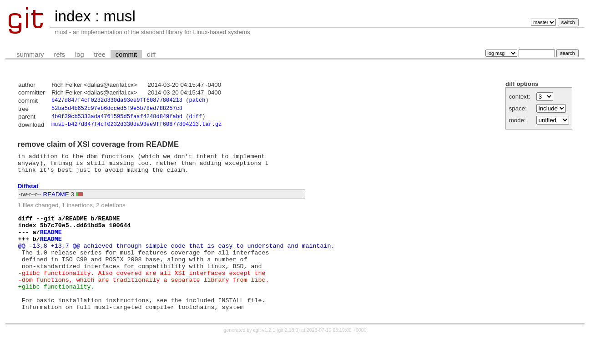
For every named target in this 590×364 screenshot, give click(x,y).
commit (126, 55)
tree (100, 55)
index (73, 16)
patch (197, 101)
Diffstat (28, 193)
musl (119, 16)
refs (60, 55)
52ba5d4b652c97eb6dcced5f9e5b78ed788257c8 (117, 110)
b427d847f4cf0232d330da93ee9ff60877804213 (117, 101)
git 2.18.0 (288, 356)
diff (151, 55)
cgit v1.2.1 (265, 356)
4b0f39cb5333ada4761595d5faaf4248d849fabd (117, 119)
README (56, 202)
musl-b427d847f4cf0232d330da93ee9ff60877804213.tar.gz (136, 127)
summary (30, 55)
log (80, 55)
